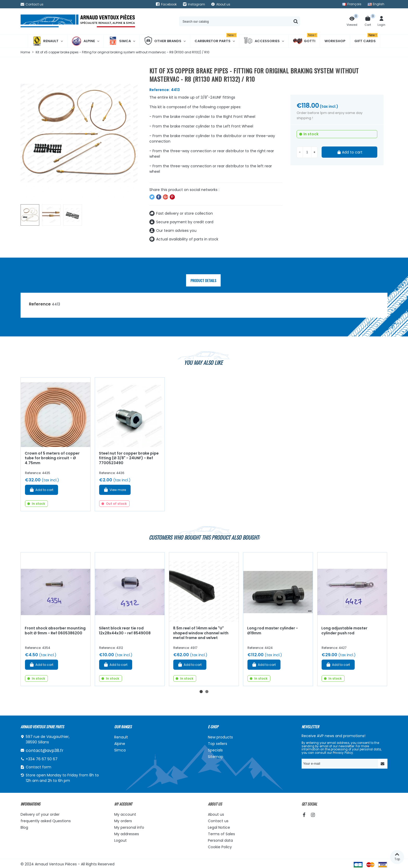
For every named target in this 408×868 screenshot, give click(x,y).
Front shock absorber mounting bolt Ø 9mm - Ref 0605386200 (55, 631)
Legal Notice (219, 827)
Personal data (220, 840)
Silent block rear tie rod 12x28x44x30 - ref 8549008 (125, 631)
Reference (40, 304)
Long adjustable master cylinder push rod (344, 631)
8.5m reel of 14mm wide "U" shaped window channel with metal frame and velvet (201, 633)
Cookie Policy (220, 847)
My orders (123, 821)
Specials (215, 750)
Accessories (262, 41)
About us (216, 814)
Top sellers (218, 744)
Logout (120, 840)
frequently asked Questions (46, 821)
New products (220, 737)
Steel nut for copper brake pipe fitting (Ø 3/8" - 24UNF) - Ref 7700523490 (129, 458)
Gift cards (366, 39)
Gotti (305, 41)
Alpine (83, 41)
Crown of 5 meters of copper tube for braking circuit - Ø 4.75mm (52, 458)
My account (125, 814)
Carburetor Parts (216, 39)
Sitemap (216, 757)
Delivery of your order (40, 814)
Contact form (39, 767)
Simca (120, 41)
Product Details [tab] (203, 280)
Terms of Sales (221, 834)
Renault (45, 41)
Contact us (218, 821)
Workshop (335, 41)
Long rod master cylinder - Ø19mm (273, 631)
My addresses (127, 834)
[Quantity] (307, 152)
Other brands (163, 41)
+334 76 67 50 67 (42, 759)
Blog (24, 827)
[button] (201, 692)
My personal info (129, 827)
